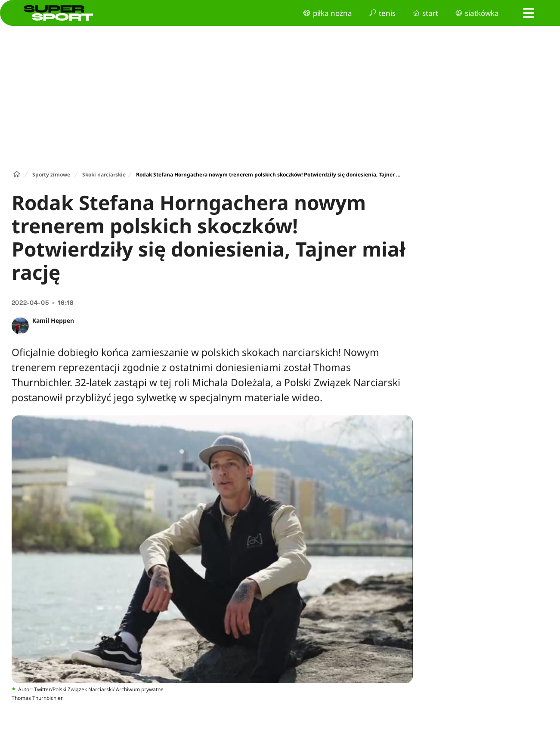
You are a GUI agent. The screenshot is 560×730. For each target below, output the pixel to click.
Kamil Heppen (53, 320)
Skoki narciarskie (104, 175)
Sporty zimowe (51, 175)
